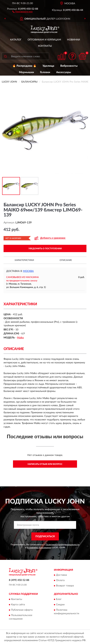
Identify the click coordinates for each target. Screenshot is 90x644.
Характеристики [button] (24, 260)
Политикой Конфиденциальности (62, 545)
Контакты (45, 46)
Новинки (74, 40)
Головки (45, 72)
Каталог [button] (16, 40)
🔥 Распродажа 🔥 (24, 66)
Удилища (48, 66)
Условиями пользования (39, 548)
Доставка (61, 575)
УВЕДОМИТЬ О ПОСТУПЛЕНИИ (45, 249)
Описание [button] (66, 260)
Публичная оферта (22, 610)
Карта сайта (18, 605)
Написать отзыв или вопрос (45, 464)
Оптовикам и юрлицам (44, 40)
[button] (22, 11)
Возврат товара (65, 586)
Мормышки (27, 72)
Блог (59, 599)
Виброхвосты (69, 66)
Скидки (60, 605)
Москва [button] (28, 271)
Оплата (60, 581)
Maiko (20, 338)
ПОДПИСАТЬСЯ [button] (45, 536)
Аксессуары (64, 72)
